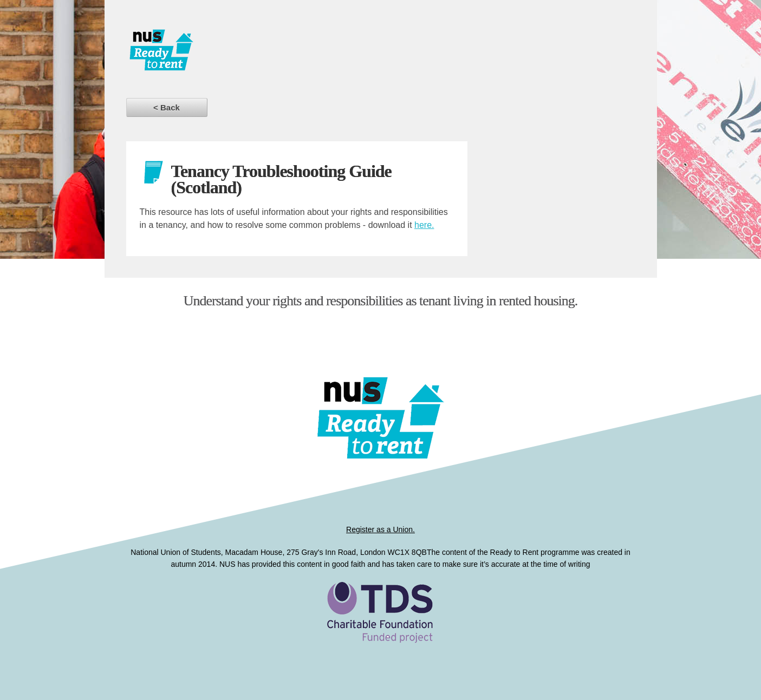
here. (424, 225)
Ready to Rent (381, 631)
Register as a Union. (380, 529)
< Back (167, 107)
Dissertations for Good (230, 54)
